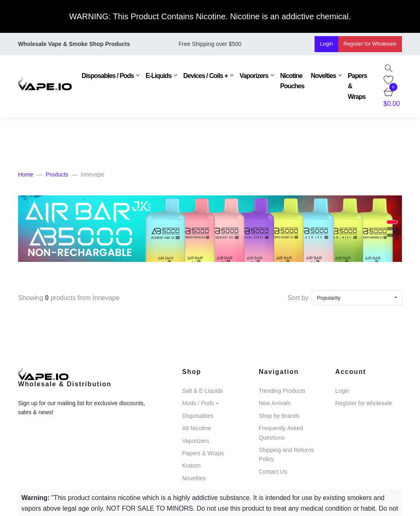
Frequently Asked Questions (281, 433)
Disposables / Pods (107, 76)
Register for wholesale (364, 403)
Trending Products (282, 391)
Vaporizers (253, 76)
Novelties (322, 76)
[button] (392, 222)
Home (26, 174)
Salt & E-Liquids (203, 391)
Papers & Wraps (357, 86)
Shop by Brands (279, 416)
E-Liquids (158, 76)
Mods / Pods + (201, 403)
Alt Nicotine (197, 428)
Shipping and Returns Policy (286, 454)
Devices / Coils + (204, 76)
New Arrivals (275, 403)
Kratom (191, 466)
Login (326, 44)
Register (370, 44)
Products (57, 174)
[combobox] (357, 298)
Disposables (198, 416)
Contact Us (273, 472)
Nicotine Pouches (291, 81)
